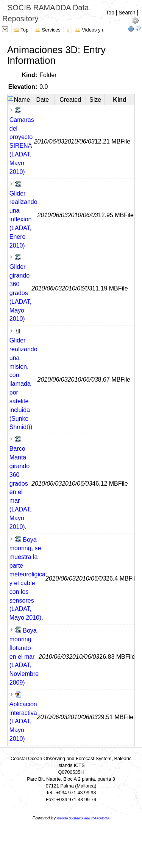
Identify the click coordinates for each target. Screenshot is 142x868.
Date (42, 100)
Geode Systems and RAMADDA (83, 818)
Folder (48, 75)
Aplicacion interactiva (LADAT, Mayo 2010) (23, 721)
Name (22, 100)
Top (110, 13)
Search (127, 13)
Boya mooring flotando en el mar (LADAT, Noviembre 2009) (24, 657)
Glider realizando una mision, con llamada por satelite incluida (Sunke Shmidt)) (23, 384)
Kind (120, 100)
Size (95, 100)
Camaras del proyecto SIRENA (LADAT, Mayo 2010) (22, 146)
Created (70, 100)
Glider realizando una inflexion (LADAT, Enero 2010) (23, 219)
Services (48, 29)
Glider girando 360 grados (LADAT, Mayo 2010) (20, 293)
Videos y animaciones (102, 29)
